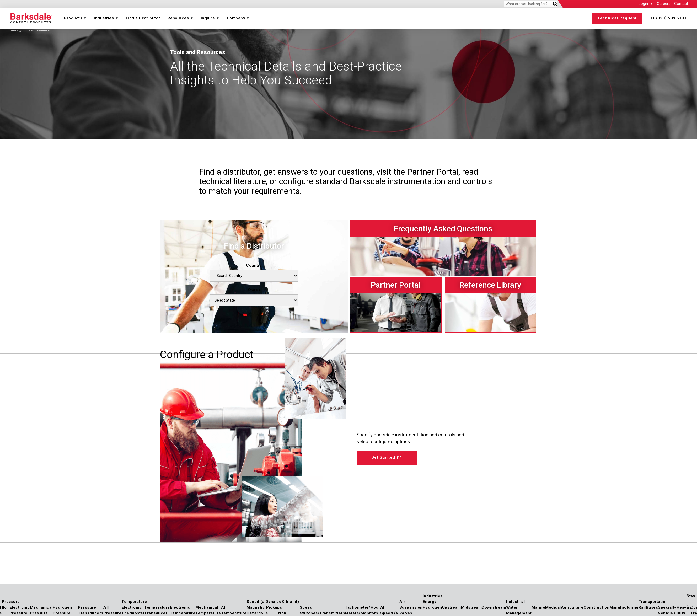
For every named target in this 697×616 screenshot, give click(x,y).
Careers (664, 4)
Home (14, 31)
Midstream (471, 607)
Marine (538, 607)
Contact (681, 4)
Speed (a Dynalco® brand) (273, 602)
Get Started (386, 458)
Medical (553, 607)
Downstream (494, 607)
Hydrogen (432, 607)
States (254, 290)
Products (73, 18)
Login (643, 4)
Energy (430, 602)
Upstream (452, 607)
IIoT (6, 607)
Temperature (134, 602)
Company (236, 18)
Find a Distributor (143, 18)
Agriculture (572, 607)
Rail (642, 607)
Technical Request (617, 18)
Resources (178, 18)
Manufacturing (624, 607)
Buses (652, 607)
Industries (104, 18)
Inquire (208, 18)
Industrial (515, 602)
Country (254, 265)
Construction (596, 607)
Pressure (11, 602)
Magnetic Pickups (264, 607)
